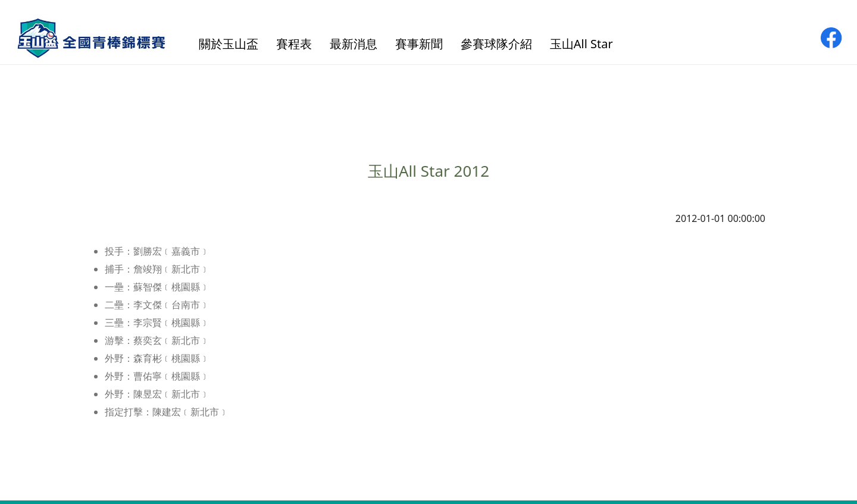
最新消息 (354, 44)
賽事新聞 (419, 44)
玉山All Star (581, 44)
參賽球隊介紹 (496, 44)
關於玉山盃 (229, 44)
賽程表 (294, 44)
